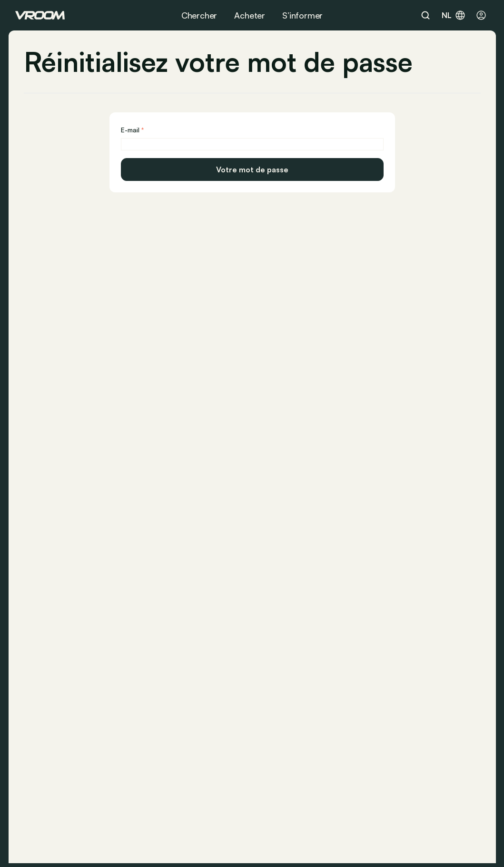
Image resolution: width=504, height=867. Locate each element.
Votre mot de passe (252, 169)
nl (454, 15)
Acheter (250, 15)
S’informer (302, 15)
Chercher (199, 15)
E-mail (130, 130)
